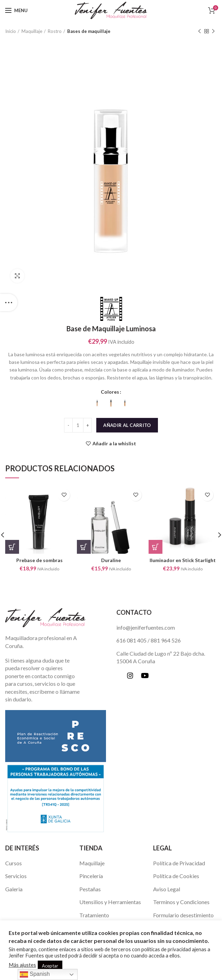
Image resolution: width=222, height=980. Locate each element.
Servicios (16, 876)
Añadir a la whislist (114, 444)
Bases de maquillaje (89, 31)
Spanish (35, 974)
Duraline (111, 560)
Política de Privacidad (179, 863)
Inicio (11, 31)
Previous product (199, 31)
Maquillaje (32, 31)
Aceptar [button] (50, 966)
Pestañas (90, 889)
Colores (110, 392)
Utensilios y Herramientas (110, 902)
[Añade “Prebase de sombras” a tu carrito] (12, 547)
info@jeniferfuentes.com (146, 627)
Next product (213, 31)
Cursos (14, 863)
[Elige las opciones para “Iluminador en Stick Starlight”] (156, 547)
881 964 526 (166, 640)
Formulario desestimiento (183, 915)
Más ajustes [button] (22, 965)
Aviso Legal (167, 889)
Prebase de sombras (39, 560)
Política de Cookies (176, 876)
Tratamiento (94, 915)
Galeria (14, 889)
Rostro (55, 31)
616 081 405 (131, 640)
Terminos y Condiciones (181, 902)
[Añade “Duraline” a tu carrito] (84, 547)
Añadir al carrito (127, 425)
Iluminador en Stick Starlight (183, 560)
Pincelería (91, 876)
